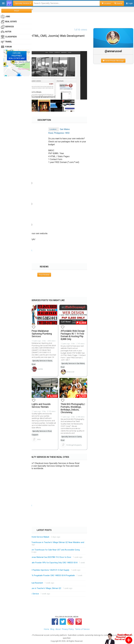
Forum (6, 47)
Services (7, 27)
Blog (52, 629)
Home (46, 629)
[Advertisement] (67, 18)
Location (106, 3)
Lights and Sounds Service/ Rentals (41, 406)
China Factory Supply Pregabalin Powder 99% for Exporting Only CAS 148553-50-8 (42, 563)
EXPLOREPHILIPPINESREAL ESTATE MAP (17, 56)
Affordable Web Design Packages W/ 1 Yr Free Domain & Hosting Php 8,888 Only (73, 335)
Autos (6, 32)
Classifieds (9, 37)
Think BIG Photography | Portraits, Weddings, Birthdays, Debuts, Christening (73, 408)
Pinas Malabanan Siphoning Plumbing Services (42, 334)
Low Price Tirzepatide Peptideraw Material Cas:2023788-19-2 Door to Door (39, 557)
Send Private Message (113, 61)
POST (17, 11)
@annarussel (113, 51)
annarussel (70, 372)
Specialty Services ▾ (23, 3)
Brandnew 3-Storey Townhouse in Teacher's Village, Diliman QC (34, 588)
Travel (6, 42)
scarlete (40, 369)
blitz (39, 439)
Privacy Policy (68, 629)
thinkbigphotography (74, 445)
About (58, 629)
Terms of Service (82, 629)
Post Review (44, 275)
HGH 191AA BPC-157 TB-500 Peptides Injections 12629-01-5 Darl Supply (38, 570)
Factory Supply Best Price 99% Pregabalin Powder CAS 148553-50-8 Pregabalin (41, 575)
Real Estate (9, 22)
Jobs (5, 17)
